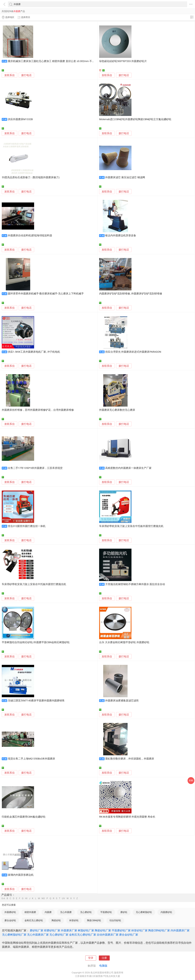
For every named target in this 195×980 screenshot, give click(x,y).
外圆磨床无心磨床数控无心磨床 (117, 410)
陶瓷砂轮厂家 (103, 930)
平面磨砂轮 (106, 912)
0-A (3, 898)
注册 (104, 958)
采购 (191, 780)
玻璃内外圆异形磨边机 (21, 875)
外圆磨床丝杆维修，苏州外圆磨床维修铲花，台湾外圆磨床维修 (38, 410)
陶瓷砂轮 (56, 920)
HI (26, 898)
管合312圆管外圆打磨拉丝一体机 (27, 526)
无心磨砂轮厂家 (59, 935)
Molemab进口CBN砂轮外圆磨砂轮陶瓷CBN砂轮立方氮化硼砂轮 (135, 119)
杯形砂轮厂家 (139, 930)
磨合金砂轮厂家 (129, 935)
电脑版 (103, 966)
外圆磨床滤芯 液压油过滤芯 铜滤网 (125, 177)
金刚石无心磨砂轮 (34, 920)
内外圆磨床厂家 (180, 930)
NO (43, 898)
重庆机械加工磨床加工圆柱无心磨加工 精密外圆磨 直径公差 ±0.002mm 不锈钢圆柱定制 (58, 61)
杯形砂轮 (74, 920)
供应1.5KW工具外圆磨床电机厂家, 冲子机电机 (34, 352)
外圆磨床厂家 (69, 930)
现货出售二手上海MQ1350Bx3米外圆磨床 (32, 759)
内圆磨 (48, 912)
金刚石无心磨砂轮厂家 (83, 935)
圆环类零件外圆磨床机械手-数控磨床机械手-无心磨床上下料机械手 (46, 294)
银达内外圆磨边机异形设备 (121, 236)
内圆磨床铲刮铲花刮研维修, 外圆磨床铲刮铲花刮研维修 (131, 294)
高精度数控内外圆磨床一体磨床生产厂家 (128, 468)
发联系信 (9, 75)
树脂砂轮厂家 (86, 930)
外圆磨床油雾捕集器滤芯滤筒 (122, 701)
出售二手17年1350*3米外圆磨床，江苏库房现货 (35, 468)
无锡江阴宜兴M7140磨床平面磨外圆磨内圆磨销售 (36, 701)
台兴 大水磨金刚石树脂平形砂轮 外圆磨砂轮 (124, 642)
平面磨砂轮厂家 (121, 930)
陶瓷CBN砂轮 (94, 920)
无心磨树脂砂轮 (144, 912)
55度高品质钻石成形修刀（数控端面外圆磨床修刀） (31, 177)
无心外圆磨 (66, 912)
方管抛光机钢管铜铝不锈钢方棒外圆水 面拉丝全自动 (135, 584)
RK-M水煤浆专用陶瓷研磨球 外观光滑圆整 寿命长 (127, 817)
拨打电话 (26, 75)
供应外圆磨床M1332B (20, 119)
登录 (91, 958)
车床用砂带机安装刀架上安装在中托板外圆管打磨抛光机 (131, 526)
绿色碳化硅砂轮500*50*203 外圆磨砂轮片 (123, 61)
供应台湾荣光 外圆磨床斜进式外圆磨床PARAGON (133, 352)
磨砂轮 (124, 912)
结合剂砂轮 (115, 920)
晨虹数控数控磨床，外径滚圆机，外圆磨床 (130, 759)
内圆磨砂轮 (166, 912)
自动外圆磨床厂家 (108, 935)
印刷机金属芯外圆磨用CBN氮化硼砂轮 (24, 817)
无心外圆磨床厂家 (38, 935)
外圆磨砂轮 (10, 912)
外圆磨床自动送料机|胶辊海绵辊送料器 (30, 236)
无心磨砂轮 (86, 912)
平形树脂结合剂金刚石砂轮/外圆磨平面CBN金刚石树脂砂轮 (36, 642)
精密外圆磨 (30, 912)
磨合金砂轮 (10, 920)
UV (63, 898)
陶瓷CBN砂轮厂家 (159, 930)
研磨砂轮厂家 (52, 930)
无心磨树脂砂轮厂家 (14, 935)
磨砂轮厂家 (37, 930)
